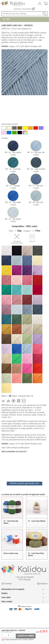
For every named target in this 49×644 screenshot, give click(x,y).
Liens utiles (6, 598)
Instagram (42, 584)
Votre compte (7, 602)
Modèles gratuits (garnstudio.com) (24, 483)
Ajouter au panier (26, 636)
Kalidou (5, 593)
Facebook (7, 584)
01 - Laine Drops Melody (37, 521)
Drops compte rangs (11, 553)
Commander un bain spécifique (24, 9)
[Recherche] (24, 14)
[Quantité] (8, 635)
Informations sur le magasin (13, 589)
